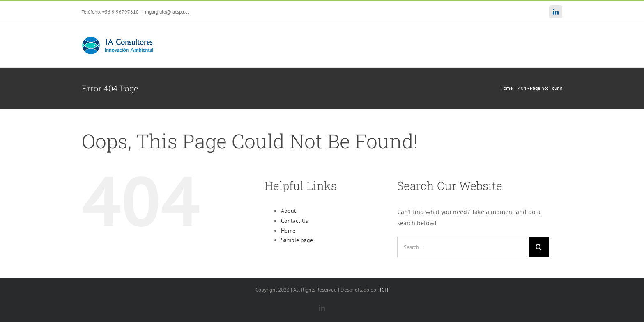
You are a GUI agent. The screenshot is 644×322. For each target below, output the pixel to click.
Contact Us (294, 221)
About (289, 211)
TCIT (384, 290)
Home (288, 231)
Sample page (297, 240)
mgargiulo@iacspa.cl (167, 12)
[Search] (539, 247)
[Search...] (463, 247)
